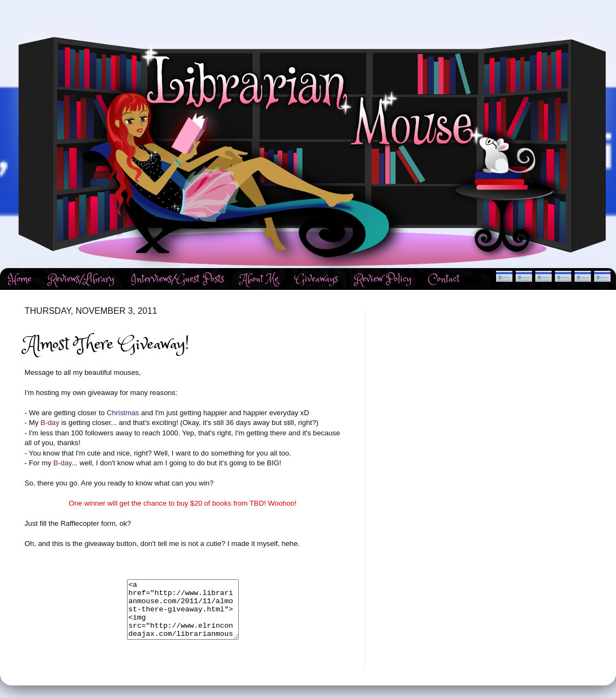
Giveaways (316, 279)
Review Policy (383, 279)
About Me (259, 279)
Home (20, 279)
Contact (444, 279)
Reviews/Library (81, 279)
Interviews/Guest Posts (177, 279)
